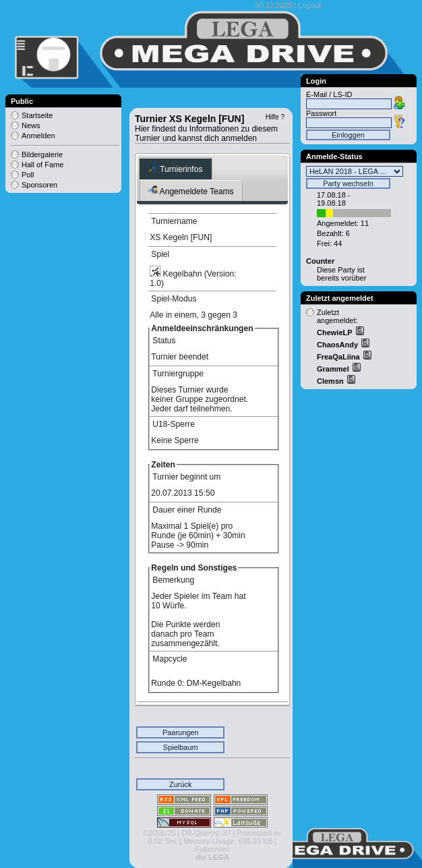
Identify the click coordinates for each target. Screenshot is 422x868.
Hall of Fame (42, 165)
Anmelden (38, 136)
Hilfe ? (275, 117)
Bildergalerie (42, 154)
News (31, 125)
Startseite (37, 115)
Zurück (181, 784)
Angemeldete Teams (191, 191)
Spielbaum (181, 747)
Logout (309, 5)
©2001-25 (159, 833)
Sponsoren (39, 185)
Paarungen (181, 732)
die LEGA (212, 857)
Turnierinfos (176, 168)
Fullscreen (213, 849)
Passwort (321, 113)
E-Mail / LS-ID (329, 94)
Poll (28, 175)
